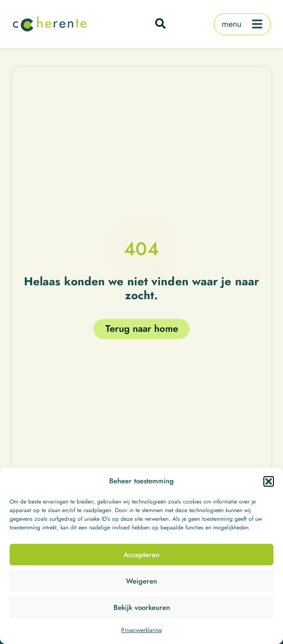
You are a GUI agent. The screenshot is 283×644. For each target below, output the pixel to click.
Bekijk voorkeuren (142, 608)
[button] (269, 482)
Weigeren (141, 582)
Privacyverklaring (141, 631)
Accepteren (141, 555)
